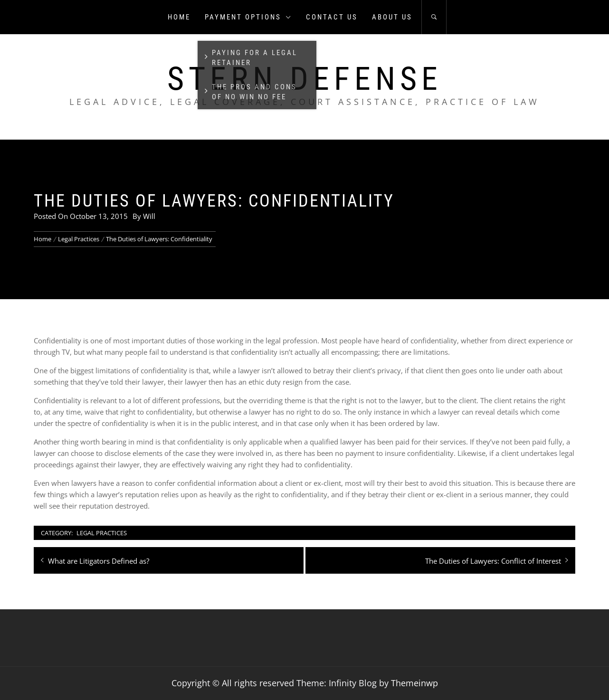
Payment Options (248, 17)
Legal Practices (102, 533)
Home (179, 17)
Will (149, 216)
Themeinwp (414, 683)
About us (392, 17)
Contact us (332, 17)
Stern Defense (305, 79)
